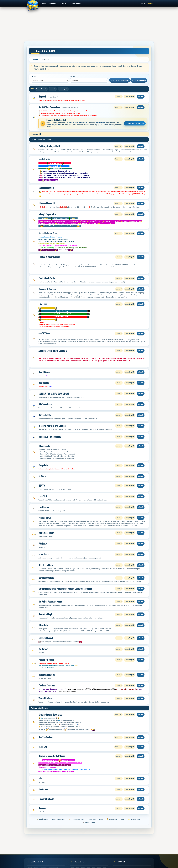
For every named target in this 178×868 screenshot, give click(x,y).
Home (44, 4)
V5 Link (141, 96)
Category (35, 76)
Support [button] (53, 4)
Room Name (41, 89)
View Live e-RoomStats (135, 123)
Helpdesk (42, 97)
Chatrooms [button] (77, 4)
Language (63, 89)
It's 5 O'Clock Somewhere (49, 107)
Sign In (141, 3)
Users (53, 89)
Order (72, 76)
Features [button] (65, 4)
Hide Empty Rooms (120, 80)
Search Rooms (139, 80)
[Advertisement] (89, 23)
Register (150, 3)
